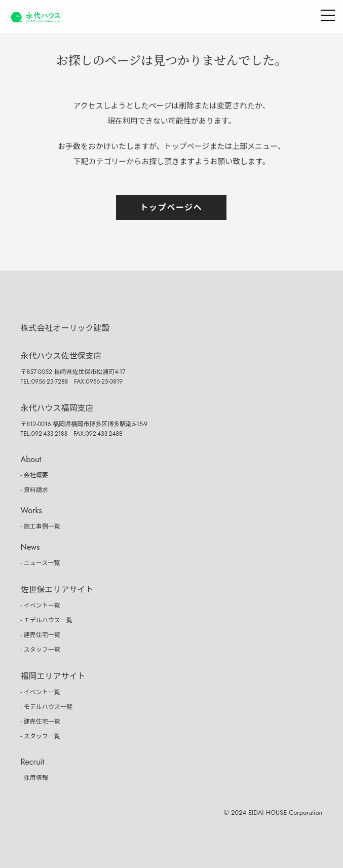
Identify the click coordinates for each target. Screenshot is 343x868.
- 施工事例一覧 (41, 526)
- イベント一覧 (41, 606)
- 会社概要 (34, 475)
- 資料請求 (34, 490)
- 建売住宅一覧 (41, 635)
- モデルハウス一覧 (47, 620)
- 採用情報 (34, 778)
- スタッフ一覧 (41, 650)
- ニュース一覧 (41, 563)
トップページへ (171, 207)
